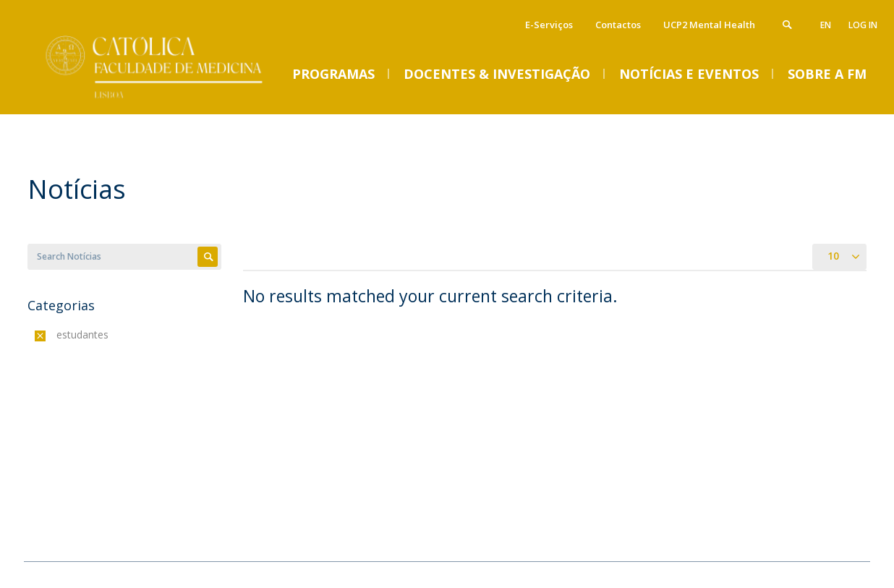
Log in (863, 25)
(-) (60, 335)
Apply (208, 257)
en (826, 25)
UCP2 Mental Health (709, 25)
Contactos (618, 25)
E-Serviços (549, 25)
